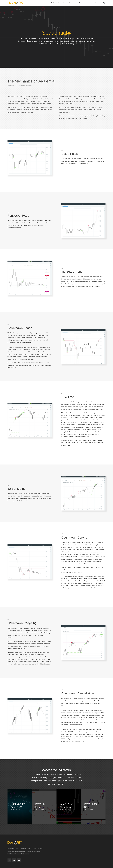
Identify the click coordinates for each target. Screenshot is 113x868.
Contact (97, 3)
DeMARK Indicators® (58, 3)
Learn (89, 3)
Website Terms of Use (13, 851)
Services (72, 3)
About (81, 3)
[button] (104, 3)
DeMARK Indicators (13, 848)
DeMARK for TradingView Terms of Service (29, 851)
